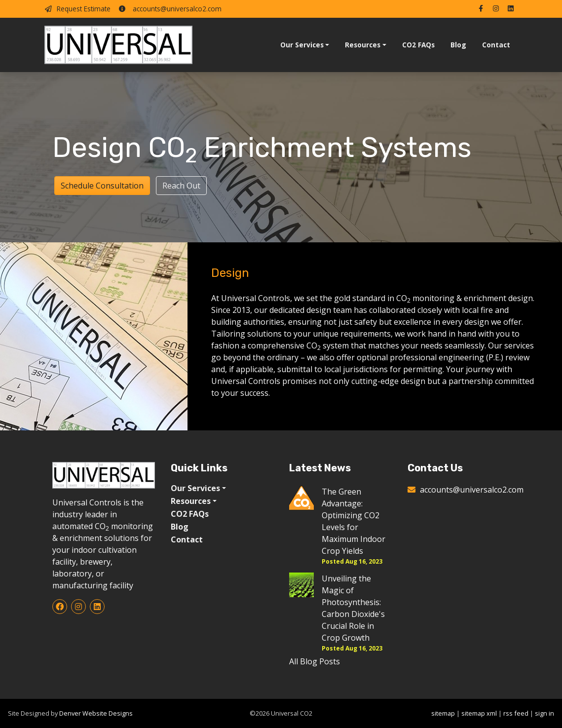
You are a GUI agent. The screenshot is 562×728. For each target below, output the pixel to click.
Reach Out (181, 186)
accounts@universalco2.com (170, 9)
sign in (544, 713)
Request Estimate (77, 9)
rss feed (516, 713)
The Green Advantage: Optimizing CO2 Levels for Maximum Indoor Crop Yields (354, 521)
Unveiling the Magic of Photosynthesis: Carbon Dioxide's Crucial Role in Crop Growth (353, 608)
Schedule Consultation (102, 186)
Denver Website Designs (96, 713)
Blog (458, 45)
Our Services (302, 45)
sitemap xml (479, 713)
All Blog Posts (315, 661)
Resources (363, 45)
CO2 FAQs (418, 45)
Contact (496, 45)
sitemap (443, 713)
